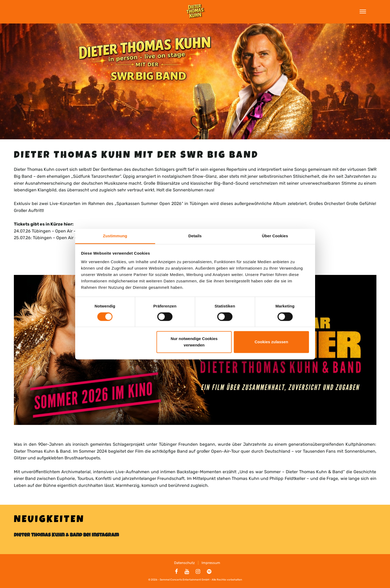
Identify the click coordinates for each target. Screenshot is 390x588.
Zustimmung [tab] (115, 236)
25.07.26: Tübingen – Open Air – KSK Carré (56, 238)
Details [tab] (195, 236)
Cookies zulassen (271, 342)
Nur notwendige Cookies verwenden (194, 342)
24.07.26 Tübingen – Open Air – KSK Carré (55, 231)
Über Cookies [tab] (275, 236)
